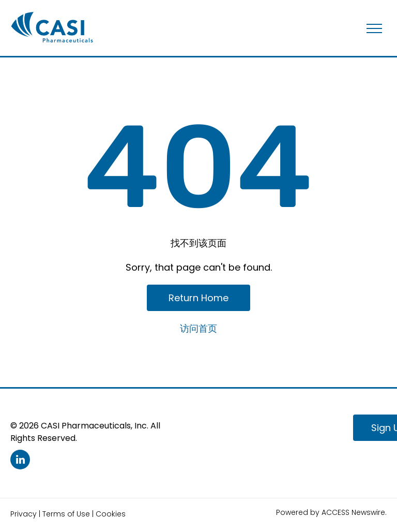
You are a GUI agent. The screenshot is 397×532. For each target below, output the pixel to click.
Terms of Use (66, 514)
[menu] (374, 28)
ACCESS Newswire (353, 512)
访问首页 (198, 328)
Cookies (111, 514)
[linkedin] (20, 461)
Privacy (24, 514)
